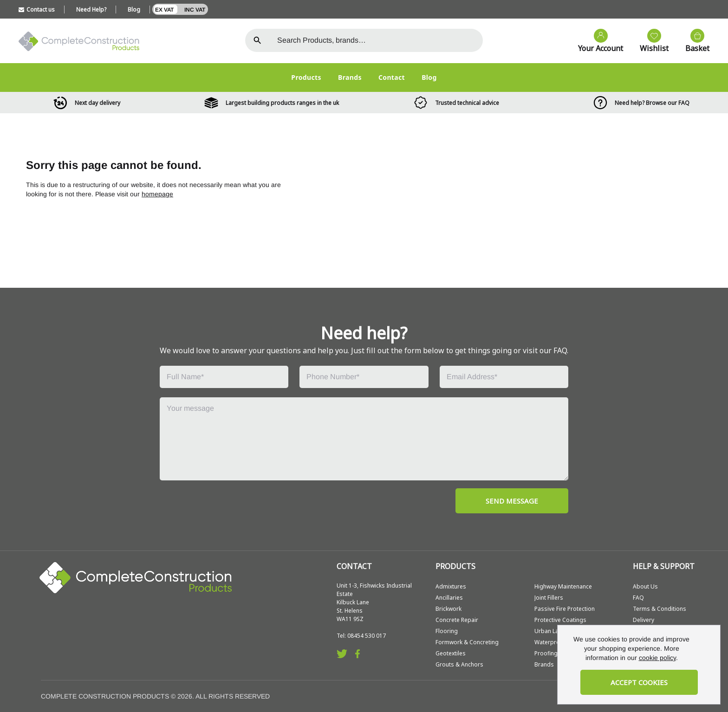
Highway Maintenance (563, 586)
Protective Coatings (560, 620)
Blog (134, 10)
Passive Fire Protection (565, 609)
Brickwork (448, 609)
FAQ (638, 598)
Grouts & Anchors (459, 664)
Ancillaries (449, 598)
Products (306, 77)
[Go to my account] (596, 41)
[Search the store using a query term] (376, 40)
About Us (645, 586)
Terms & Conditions (660, 609)
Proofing (546, 653)
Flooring (447, 631)
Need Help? (91, 10)
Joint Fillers (549, 598)
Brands (350, 77)
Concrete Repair (457, 620)
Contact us (37, 10)
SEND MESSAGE (512, 501)
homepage (157, 194)
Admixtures (451, 586)
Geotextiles (451, 653)
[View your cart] (693, 41)
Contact (392, 77)
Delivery (643, 620)
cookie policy (657, 658)
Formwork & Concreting (467, 642)
